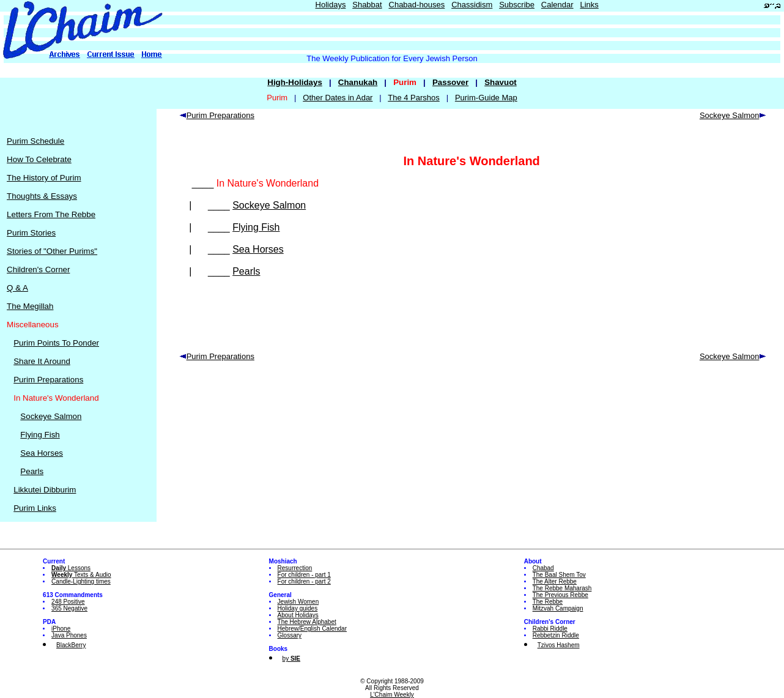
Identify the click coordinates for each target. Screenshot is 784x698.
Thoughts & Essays (42, 196)
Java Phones (69, 635)
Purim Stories (31, 233)
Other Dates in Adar (338, 98)
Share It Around (42, 361)
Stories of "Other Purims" (52, 251)
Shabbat (367, 5)
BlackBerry (71, 645)
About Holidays (298, 615)
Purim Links (35, 508)
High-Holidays (295, 82)
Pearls (32, 471)
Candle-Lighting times (81, 581)
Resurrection (295, 568)
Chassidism (472, 5)
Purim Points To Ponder (56, 343)
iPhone (61, 629)
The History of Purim (44, 178)
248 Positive (68, 602)
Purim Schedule (35, 141)
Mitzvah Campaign (558, 608)
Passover (450, 82)
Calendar (557, 5)
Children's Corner (38, 269)
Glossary (290, 635)
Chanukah (358, 82)
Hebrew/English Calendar (312, 629)
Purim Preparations (48, 380)
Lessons (71, 568)
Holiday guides (298, 608)
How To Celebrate (39, 159)
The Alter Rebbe (555, 581)
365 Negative (69, 608)
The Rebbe (548, 602)
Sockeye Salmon (51, 416)
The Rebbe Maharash (562, 588)
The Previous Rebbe (560, 595)
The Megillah (30, 306)
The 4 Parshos (414, 98)
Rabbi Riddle (550, 629)
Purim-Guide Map (486, 98)
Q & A (17, 288)
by (291, 659)
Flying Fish (40, 435)
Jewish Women (298, 602)
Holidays (331, 5)
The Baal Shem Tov (559, 575)
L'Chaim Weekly (392, 695)
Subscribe (517, 5)
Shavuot (501, 82)
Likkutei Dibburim (45, 490)
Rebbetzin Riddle (556, 635)
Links (589, 5)
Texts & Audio (81, 575)
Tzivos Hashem (559, 645)
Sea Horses (42, 453)
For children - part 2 (304, 581)
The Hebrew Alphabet (307, 622)
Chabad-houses (417, 5)
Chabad (543, 568)
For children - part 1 (304, 575)
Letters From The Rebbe (51, 214)
